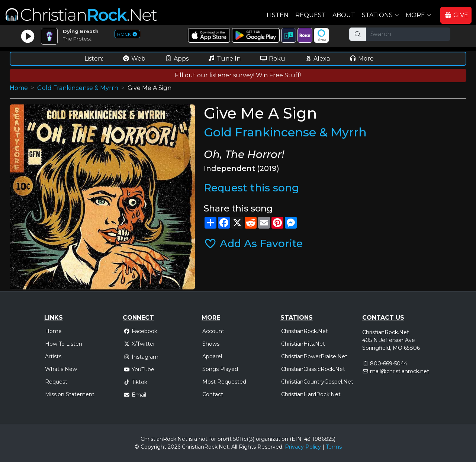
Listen (278, 15)
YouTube (139, 369)
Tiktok (135, 382)
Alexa (317, 59)
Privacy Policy (303, 447)
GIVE (456, 15)
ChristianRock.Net (305, 331)
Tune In (224, 59)
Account (213, 331)
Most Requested (224, 382)
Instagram (141, 357)
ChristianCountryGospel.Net (317, 382)
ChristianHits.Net (303, 344)
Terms (334, 447)
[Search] (408, 34)
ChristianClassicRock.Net (313, 369)
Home (19, 88)
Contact (213, 394)
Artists (53, 356)
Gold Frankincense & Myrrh (78, 88)
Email (135, 395)
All (234, 447)
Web (134, 59)
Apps (177, 59)
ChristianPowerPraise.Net (314, 356)
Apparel (212, 356)
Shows (211, 344)
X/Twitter (139, 344)
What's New (61, 369)
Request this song (251, 188)
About (344, 15)
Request (311, 15)
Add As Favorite (253, 243)
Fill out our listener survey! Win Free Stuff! (238, 75)
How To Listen (64, 344)
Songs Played (220, 369)
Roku (273, 59)
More (361, 59)
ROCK (127, 34)
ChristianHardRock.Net (311, 394)
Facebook (140, 331)
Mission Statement (70, 394)
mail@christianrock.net (400, 371)
